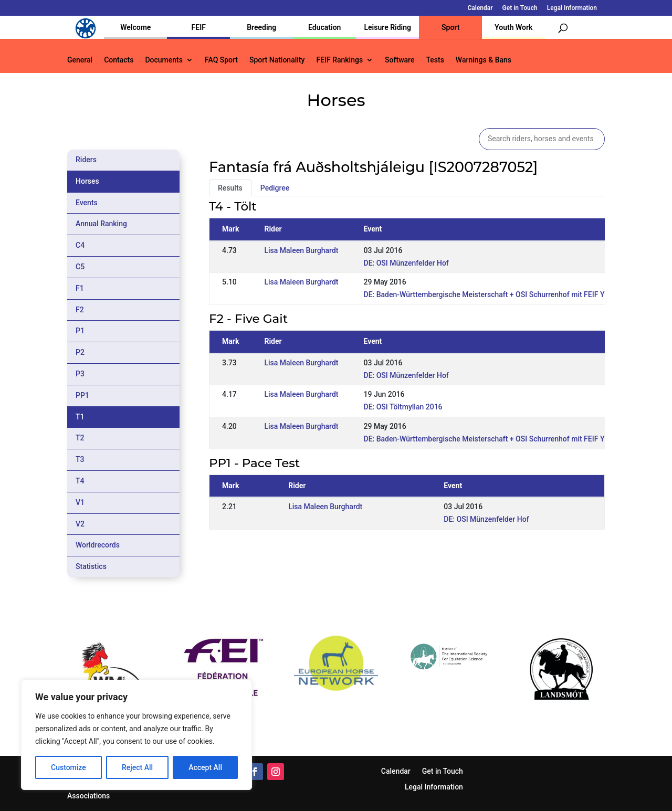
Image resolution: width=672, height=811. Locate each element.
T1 (80, 417)
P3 (80, 374)
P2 (80, 352)
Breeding (261, 27)
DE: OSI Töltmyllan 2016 (403, 407)
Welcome (135, 27)
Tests (435, 60)
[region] (136, 735)
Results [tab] (230, 188)
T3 (80, 459)
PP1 (82, 395)
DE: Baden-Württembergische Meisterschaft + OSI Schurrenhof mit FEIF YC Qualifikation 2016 (518, 294)
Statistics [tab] (91, 566)
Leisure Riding (387, 27)
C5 (80, 267)
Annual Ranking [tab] (101, 224)
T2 (80, 438)
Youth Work (513, 27)
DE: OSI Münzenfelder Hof (406, 263)
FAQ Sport (221, 60)
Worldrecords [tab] (98, 545)
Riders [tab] (86, 160)
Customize (69, 767)
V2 (80, 524)
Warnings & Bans (484, 60)
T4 (80, 481)
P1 (80, 331)
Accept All (205, 767)
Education (324, 27)
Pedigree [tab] (275, 188)
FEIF (199, 27)
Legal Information (572, 8)
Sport (450, 27)
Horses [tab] (87, 181)
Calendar (480, 8)
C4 (80, 245)
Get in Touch (520, 8)
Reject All (137, 767)
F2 (80, 310)
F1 (80, 288)
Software (400, 60)
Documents (164, 60)
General (80, 60)
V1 (80, 502)
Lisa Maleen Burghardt (301, 250)
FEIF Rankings (339, 60)
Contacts (119, 60)
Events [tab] (87, 203)
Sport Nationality (277, 60)
